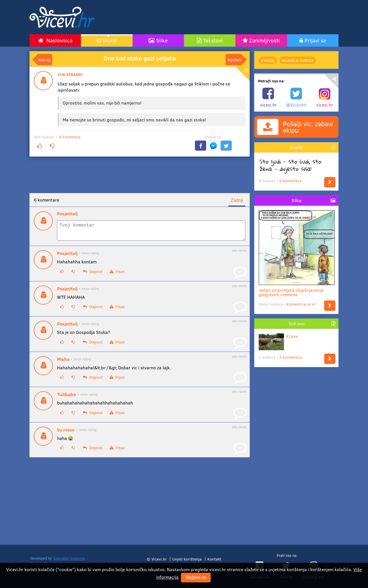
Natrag (44, 60)
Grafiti (297, 147)
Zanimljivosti (264, 40)
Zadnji (237, 200)
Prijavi (117, 275)
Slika (297, 200)
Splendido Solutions (69, 558)
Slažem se (196, 577)
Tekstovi (213, 40)
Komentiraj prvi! (301, 304)
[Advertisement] (237, 17)
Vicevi (110, 40)
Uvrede (268, 60)
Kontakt (214, 559)
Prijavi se (315, 40)
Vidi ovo (297, 323)
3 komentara (290, 181)
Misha (63, 363)
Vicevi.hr (159, 559)
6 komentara (70, 137)
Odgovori (93, 275)
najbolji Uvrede (298, 60)
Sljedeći (234, 60)
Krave (278, 336)
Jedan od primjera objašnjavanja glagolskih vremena (297, 290)
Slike (162, 40)
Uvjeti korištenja (187, 559)
